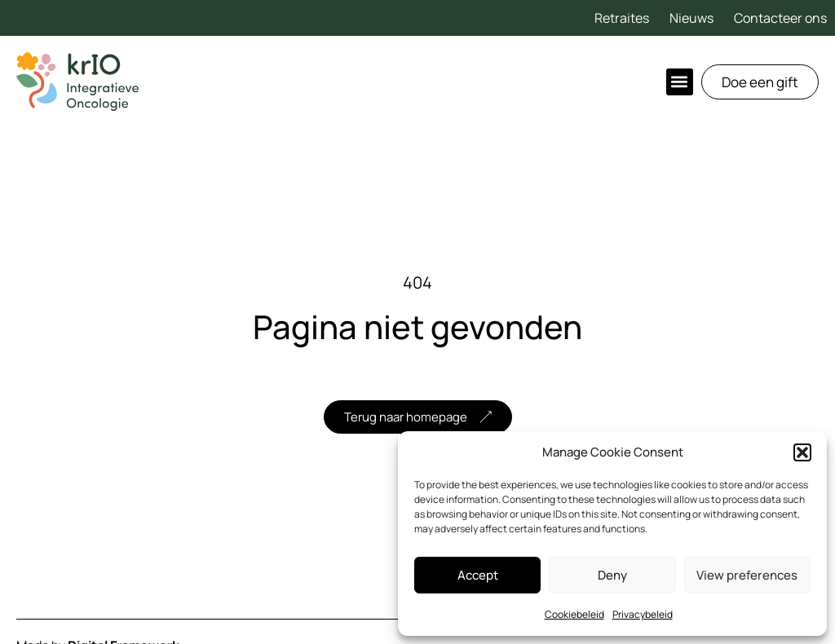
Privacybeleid (643, 614)
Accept (478, 575)
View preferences (747, 575)
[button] (802, 452)
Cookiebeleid (574, 614)
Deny (612, 575)
